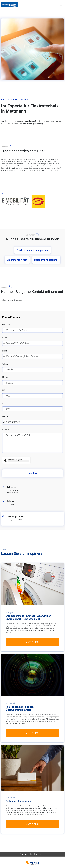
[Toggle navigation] (61, 5)
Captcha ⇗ (26, 463)
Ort (3, 403)
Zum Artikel (33, 642)
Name (5, 338)
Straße (5, 377)
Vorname (6, 325)
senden (33, 473)
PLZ (4, 390)
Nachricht (6, 429)
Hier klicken (18, 461)
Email (4, 351)
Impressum (40, 854)
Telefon (5, 364)
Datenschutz (26, 854)
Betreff (5, 416)
